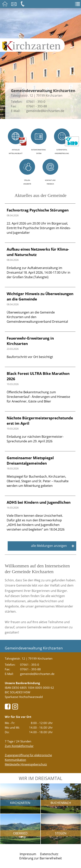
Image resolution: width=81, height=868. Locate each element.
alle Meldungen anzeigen (53, 546)
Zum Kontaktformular (19, 746)
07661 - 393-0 (36, 102)
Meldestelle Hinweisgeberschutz (26, 764)
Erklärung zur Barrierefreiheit (41, 858)
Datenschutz (49, 854)
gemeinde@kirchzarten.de (45, 111)
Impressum (28, 854)
